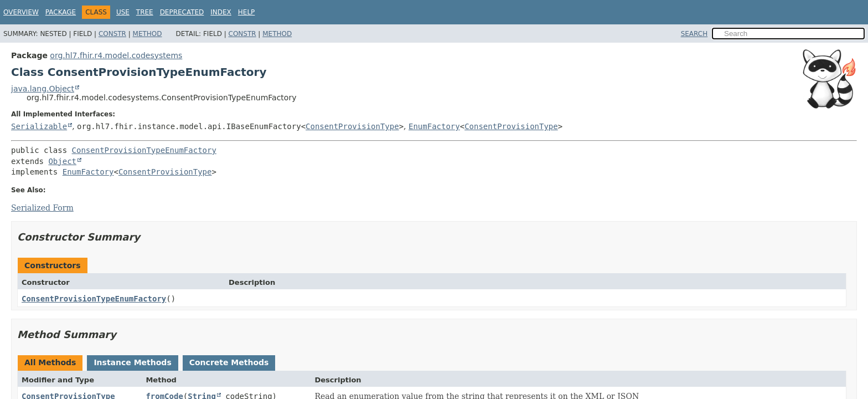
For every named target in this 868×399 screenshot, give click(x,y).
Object (62, 161)
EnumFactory (434, 126)
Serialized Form (42, 208)
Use (123, 12)
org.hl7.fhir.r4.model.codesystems (116, 55)
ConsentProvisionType (352, 126)
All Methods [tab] (50, 362)
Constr (112, 34)
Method (148, 34)
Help (247, 12)
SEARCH (694, 34)
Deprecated (182, 12)
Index (221, 12)
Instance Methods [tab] (132, 362)
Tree (145, 12)
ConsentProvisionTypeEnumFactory (144, 150)
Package (61, 12)
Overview (21, 12)
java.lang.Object (43, 89)
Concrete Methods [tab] (229, 362)
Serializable (39, 126)
